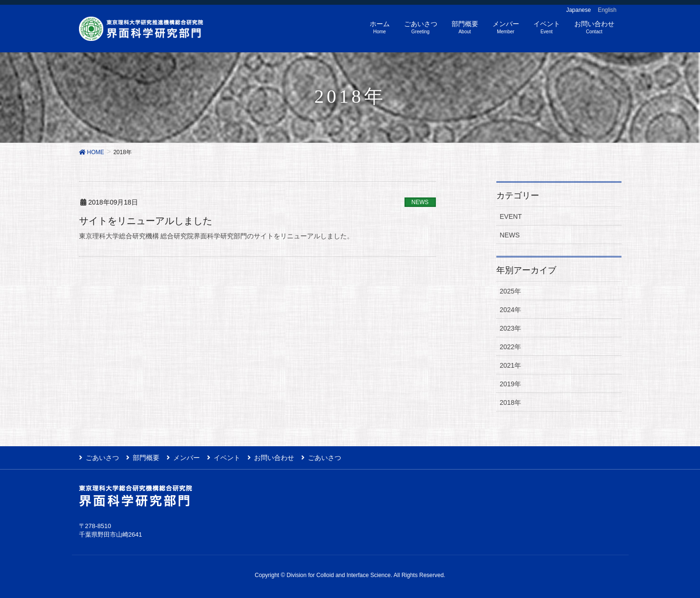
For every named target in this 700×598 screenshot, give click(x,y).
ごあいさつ (102, 458)
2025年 (510, 291)
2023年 (510, 328)
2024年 (510, 310)
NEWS (420, 202)
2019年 (510, 384)
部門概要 (146, 458)
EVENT (511, 216)
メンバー (187, 458)
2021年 (510, 365)
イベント (227, 458)
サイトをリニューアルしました (146, 221)
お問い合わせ (274, 458)
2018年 (510, 402)
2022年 (510, 347)
